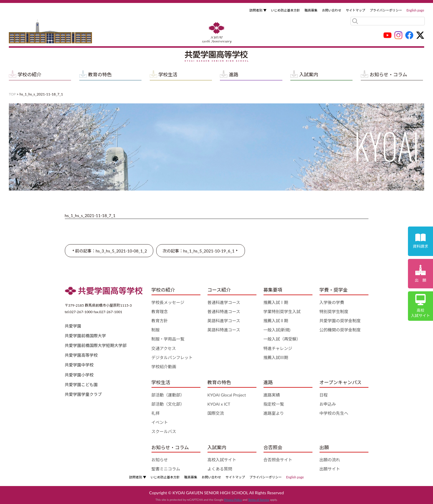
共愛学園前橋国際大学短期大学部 (96, 345)
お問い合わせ (332, 10)
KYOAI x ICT (219, 404)
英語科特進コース (224, 330)
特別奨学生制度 (334, 312)
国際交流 (216, 413)
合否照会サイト (278, 460)
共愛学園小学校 (79, 375)
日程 (324, 395)
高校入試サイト (222, 460)
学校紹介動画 (164, 367)
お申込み (328, 404)
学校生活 (168, 74)
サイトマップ (355, 10)
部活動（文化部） (168, 404)
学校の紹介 (29, 74)
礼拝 (156, 413)
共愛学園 (73, 326)
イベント (160, 422)
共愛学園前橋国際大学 (85, 336)
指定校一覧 (274, 404)
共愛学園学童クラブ (83, 394)
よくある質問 (220, 469)
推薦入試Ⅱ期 (276, 321)
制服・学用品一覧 (168, 339)
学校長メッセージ (168, 302)
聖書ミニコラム (166, 469)
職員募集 (311, 10)
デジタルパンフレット (172, 357)
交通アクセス (164, 348)
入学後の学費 (332, 302)
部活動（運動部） (168, 395)
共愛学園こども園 (81, 385)
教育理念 (160, 312)
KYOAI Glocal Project (227, 395)
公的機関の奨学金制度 (340, 330)
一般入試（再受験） (282, 339)
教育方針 (160, 321)
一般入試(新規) (277, 330)
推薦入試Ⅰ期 (276, 302)
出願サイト (330, 469)
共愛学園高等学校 (81, 355)
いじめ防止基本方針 (285, 10)
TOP (12, 94)
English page (415, 10)
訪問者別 (258, 10)
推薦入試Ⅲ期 (276, 357)
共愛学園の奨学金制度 (340, 321)
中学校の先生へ (334, 413)
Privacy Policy (233, 500)
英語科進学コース (224, 321)
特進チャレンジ (278, 348)
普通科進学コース (224, 302)
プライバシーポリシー (386, 10)
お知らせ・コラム (388, 74)
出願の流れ (330, 460)
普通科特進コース (224, 312)
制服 (156, 330)
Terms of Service (259, 500)
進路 (233, 74)
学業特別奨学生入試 (282, 312)
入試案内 (309, 74)
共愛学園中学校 (79, 365)
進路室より (274, 413)
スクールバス (164, 431)
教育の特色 (100, 74)
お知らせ (160, 460)
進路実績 (272, 395)
